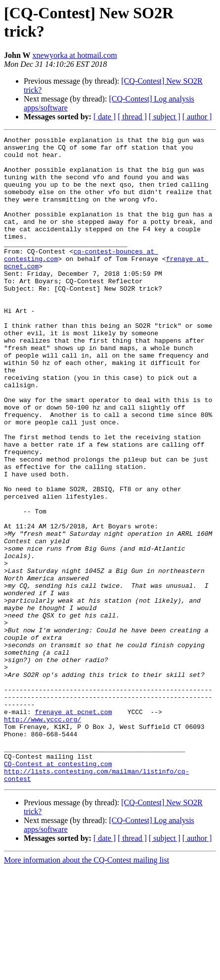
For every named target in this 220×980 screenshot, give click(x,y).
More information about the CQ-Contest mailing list (87, 971)
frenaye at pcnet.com (73, 819)
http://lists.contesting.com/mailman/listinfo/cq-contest (110, 890)
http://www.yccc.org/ (43, 827)
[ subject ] (165, 117)
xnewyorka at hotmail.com (75, 55)
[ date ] (105, 117)
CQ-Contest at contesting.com (58, 881)
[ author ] (197, 117)
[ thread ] (132, 117)
